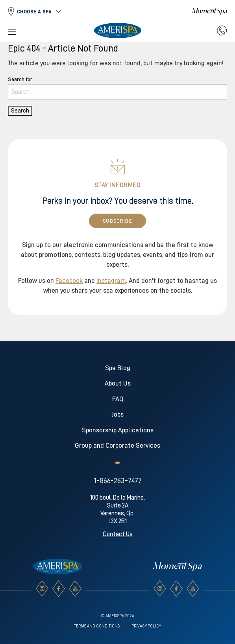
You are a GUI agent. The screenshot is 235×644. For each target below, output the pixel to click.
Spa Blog (118, 368)
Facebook (69, 281)
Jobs (118, 414)
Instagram (111, 281)
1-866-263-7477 (118, 480)
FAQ (118, 399)
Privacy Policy (146, 626)
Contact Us (118, 534)
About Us (118, 383)
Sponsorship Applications (118, 430)
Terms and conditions (97, 626)
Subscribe (117, 221)
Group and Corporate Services (117, 446)
